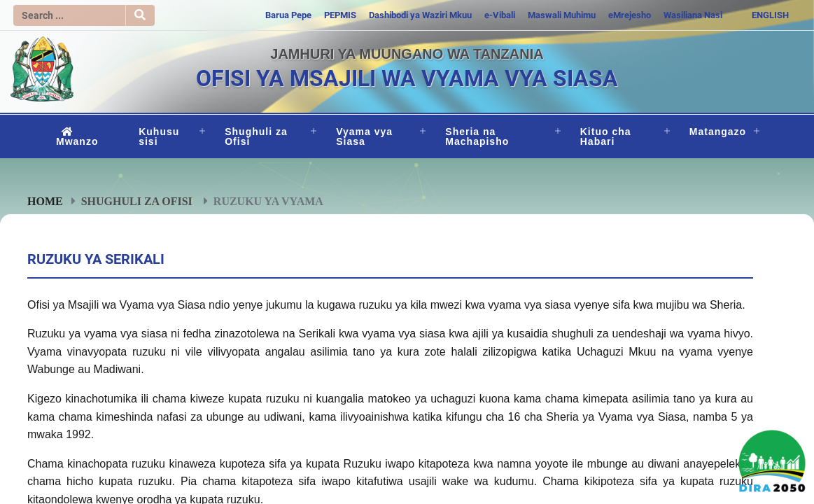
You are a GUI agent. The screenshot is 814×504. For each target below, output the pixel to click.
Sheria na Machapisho (477, 136)
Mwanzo (77, 137)
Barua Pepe (288, 15)
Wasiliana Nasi (693, 15)
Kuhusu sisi (159, 136)
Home (45, 201)
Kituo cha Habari (606, 136)
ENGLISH (770, 15)
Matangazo (718, 132)
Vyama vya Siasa (364, 136)
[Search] (69, 15)
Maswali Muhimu (562, 15)
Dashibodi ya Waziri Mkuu (420, 15)
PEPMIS (340, 15)
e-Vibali (500, 15)
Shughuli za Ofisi (256, 136)
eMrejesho (630, 15)
